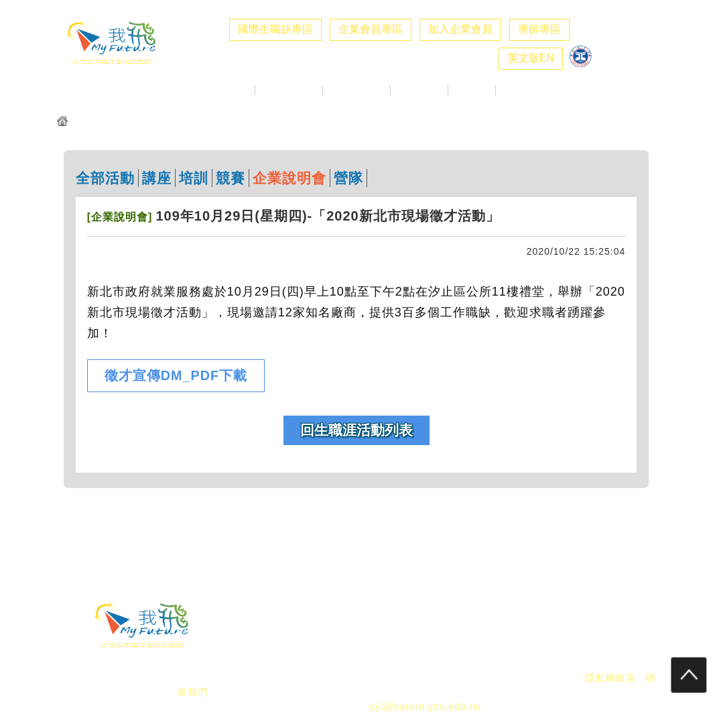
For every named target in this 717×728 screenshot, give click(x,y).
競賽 (231, 178)
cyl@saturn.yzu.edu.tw (426, 707)
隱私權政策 (611, 678)
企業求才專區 (289, 90)
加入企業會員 (460, 29)
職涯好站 (472, 90)
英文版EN (531, 58)
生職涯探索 (419, 90)
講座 (157, 178)
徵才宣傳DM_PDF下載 (176, 375)
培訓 (194, 178)
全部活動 (105, 178)
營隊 (348, 178)
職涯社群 (519, 90)
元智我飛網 (98, 123)
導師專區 (539, 29)
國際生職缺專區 (275, 29)
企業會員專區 (371, 29)
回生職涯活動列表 (356, 430)
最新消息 (231, 90)
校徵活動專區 (356, 90)
